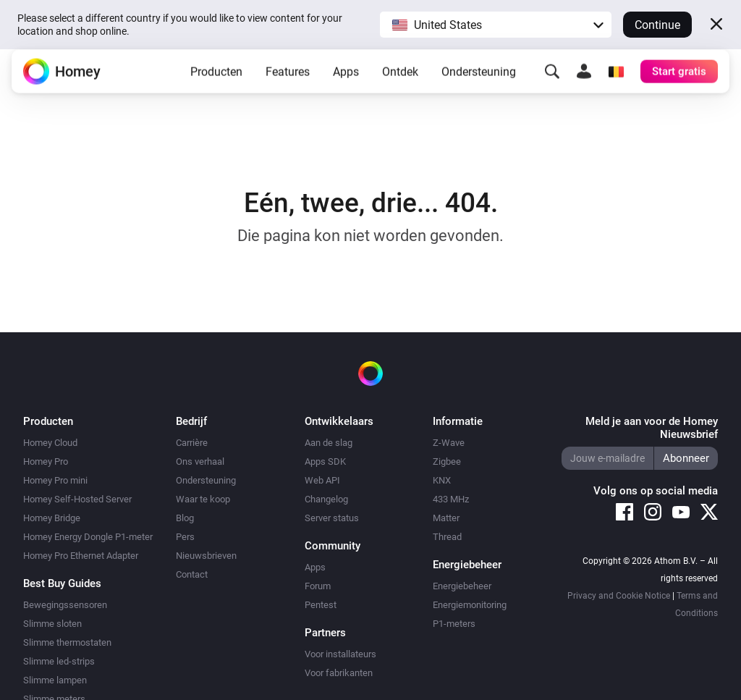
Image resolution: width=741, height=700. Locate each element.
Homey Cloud (50, 443)
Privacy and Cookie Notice (619, 596)
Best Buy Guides (62, 583)
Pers (185, 537)
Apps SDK (325, 461)
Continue (657, 25)
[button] (496, 25)
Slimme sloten (52, 624)
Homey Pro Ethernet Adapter (81, 556)
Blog (185, 518)
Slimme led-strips (59, 661)
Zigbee (447, 461)
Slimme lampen (55, 680)
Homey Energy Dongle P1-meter (88, 537)
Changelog (326, 499)
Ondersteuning (479, 83)
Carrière (192, 443)
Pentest (321, 605)
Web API (322, 480)
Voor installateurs (340, 654)
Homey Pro (46, 461)
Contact (192, 574)
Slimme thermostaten (67, 642)
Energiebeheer (462, 586)
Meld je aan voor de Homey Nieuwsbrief (652, 428)
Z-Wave (449, 443)
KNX (442, 480)
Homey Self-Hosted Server (77, 499)
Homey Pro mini (55, 480)
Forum (318, 586)
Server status (332, 518)
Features (288, 83)
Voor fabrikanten (339, 673)
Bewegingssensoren (65, 605)
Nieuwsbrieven (206, 556)
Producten (216, 83)
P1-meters (454, 624)
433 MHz (451, 499)
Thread (447, 537)
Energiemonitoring (470, 605)
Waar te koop (203, 499)
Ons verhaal (200, 461)
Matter (446, 518)
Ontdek (400, 83)
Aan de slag (329, 443)
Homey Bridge (52, 518)
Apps (346, 83)
